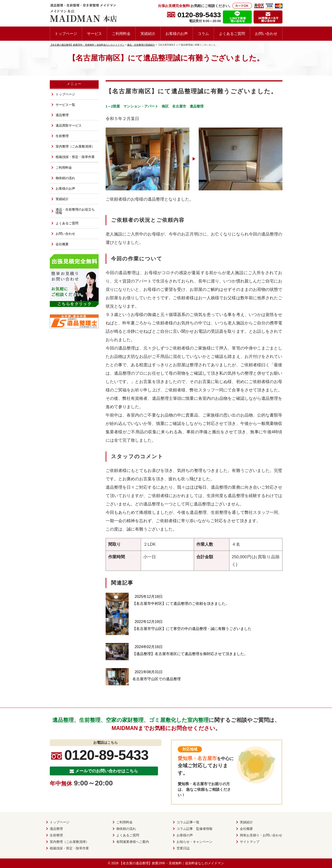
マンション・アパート (141, 106)
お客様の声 (185, 835)
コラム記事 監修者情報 (195, 829)
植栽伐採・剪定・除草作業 (75, 157)
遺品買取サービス (69, 125)
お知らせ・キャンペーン (195, 842)
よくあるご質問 (232, 34)
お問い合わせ (266, 34)
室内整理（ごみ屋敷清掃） (75, 146)
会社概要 (62, 244)
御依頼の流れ (65, 178)
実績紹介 (148, 34)
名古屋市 (179, 106)
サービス (94, 34)
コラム (203, 34)
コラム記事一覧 (188, 822)
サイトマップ (250, 842)
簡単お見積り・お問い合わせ (261, 835)
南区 (165, 106)
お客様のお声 (177, 34)
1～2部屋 (113, 106)
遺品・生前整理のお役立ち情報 (75, 211)
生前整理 (62, 136)
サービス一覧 (65, 105)
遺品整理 (197, 106)
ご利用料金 (121, 34)
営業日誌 (183, 848)
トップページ (66, 34)
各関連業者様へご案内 (133, 842)
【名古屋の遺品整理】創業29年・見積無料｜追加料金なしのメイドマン (172, 863)
